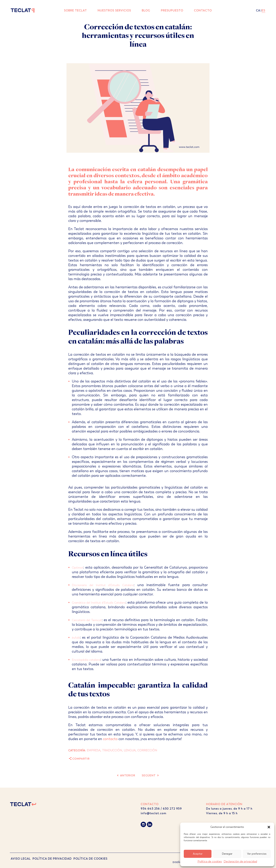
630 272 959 (173, 809)
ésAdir (76, 638)
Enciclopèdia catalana (86, 660)
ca (258, 10)
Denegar (227, 854)
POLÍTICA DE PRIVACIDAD (52, 859)
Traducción (112, 750)
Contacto (203, 10)
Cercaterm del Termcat (87, 620)
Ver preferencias (257, 854)
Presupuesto (172, 10)
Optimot (78, 568)
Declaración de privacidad (240, 861)
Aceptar (198, 854)
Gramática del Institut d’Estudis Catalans (99, 603)
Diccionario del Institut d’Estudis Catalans (103, 585)
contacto (110, 739)
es (263, 10)
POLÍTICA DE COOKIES (90, 859)
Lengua (130, 750)
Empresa (94, 750)
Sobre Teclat (75, 10)
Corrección (147, 750)
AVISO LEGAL (21, 859)
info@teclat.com (153, 813)
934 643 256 (150, 809)
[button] (269, 827)
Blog (146, 10)
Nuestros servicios (114, 10)
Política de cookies (210, 861)
